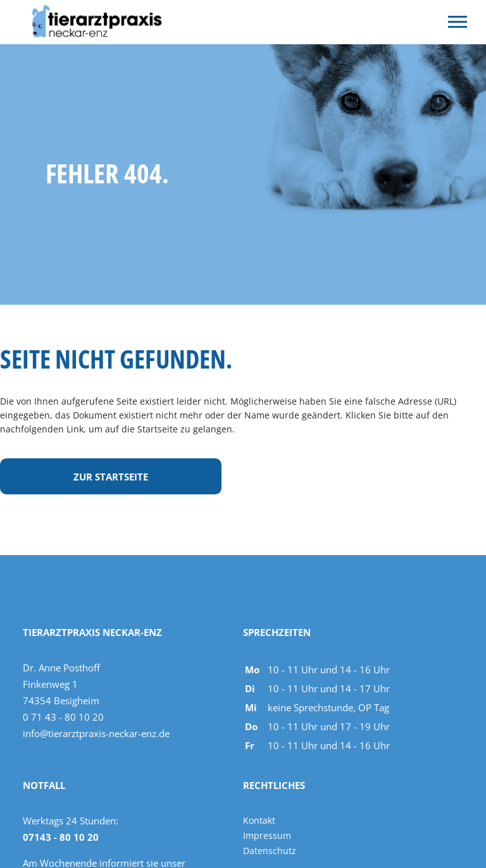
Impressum (267, 835)
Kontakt (259, 820)
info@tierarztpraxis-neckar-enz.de (96, 733)
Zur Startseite (111, 477)
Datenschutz (270, 851)
